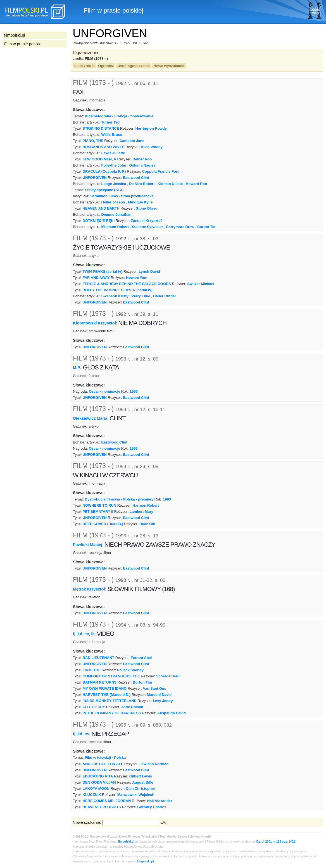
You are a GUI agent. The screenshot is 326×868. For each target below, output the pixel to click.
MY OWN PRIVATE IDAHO (105, 688)
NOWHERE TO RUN (100, 505)
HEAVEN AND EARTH (101, 208)
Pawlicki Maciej (88, 544)
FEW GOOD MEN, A (99, 159)
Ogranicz (106, 66)
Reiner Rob (142, 159)
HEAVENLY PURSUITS (102, 807)
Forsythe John (114, 165)
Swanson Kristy (115, 296)
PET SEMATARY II (98, 512)
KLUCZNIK (92, 795)
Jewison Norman (154, 764)
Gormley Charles (152, 807)
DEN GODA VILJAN (99, 782)
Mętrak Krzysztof (89, 589)
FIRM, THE (92, 670)
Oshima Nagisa (142, 165)
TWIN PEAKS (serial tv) (103, 271)
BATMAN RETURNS (100, 682)
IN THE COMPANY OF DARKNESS (112, 713)
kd (80, 634)
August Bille (143, 782)
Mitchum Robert (115, 227)
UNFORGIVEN (95, 178)
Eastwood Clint (136, 178)
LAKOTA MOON (96, 788)
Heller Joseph (113, 202)
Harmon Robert (146, 505)
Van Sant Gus (154, 688)
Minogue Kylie (140, 202)
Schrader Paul (168, 676)
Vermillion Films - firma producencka (122, 196)
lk (93, 634)
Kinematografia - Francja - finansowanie (119, 116)
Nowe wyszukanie (169, 66)
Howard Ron (196, 184)
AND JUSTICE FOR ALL (103, 764)
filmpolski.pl (126, 842)
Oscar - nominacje (104, 391)
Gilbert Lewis (141, 776)
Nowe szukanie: (87, 822)
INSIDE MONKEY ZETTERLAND (110, 701)
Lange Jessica (114, 184)
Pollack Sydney (130, 670)
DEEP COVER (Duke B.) (103, 524)
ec (87, 634)
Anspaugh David (172, 713)
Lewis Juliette (113, 153)
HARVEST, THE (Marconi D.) (107, 695)
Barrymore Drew (180, 227)
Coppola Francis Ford (161, 171)
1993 (134, 391)
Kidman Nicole (170, 184)
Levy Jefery (163, 701)
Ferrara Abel (141, 658)
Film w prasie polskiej (23, 44)
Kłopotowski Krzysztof (94, 323)
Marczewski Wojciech (136, 795)
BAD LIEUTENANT (99, 658)
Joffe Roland (132, 707)
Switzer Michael (201, 284)
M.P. (77, 367)
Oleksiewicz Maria (90, 418)
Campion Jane (132, 141)
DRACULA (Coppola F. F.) (104, 171)
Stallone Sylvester (147, 227)
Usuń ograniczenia (134, 66)
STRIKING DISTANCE (101, 128)
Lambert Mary (141, 512)
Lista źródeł (84, 66)
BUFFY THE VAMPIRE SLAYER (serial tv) (118, 290)
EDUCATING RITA (98, 776)
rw (87, 734)
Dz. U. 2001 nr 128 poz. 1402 (276, 842)
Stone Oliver (146, 208)
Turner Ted (111, 122)
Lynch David (149, 271)
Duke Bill (147, 524)
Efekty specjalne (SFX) (104, 190)
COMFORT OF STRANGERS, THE (111, 676)
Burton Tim (207, 227)
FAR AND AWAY (96, 278)
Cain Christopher (140, 788)
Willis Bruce (112, 135)
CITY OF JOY (94, 707)
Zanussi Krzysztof (146, 221)
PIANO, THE (93, 141)
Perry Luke (141, 296)
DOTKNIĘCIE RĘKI (99, 221)
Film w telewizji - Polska (105, 757)
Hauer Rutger (165, 296)
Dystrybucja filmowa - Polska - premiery (119, 499)
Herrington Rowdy (151, 128)
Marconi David (159, 695)
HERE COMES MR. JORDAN (107, 801)
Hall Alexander (160, 801)
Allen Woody (152, 147)
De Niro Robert (142, 184)
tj (74, 634)
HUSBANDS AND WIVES (104, 147)
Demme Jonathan (116, 214)
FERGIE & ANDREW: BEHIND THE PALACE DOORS (127, 284)
